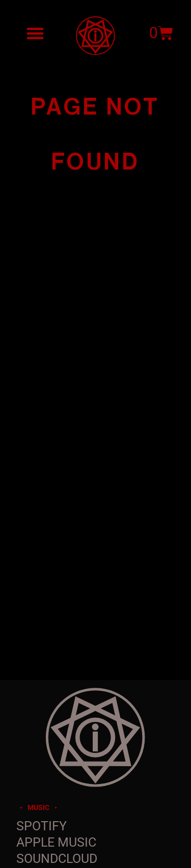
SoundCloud (57, 859)
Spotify (42, 826)
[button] (35, 33)
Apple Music (56, 842)
